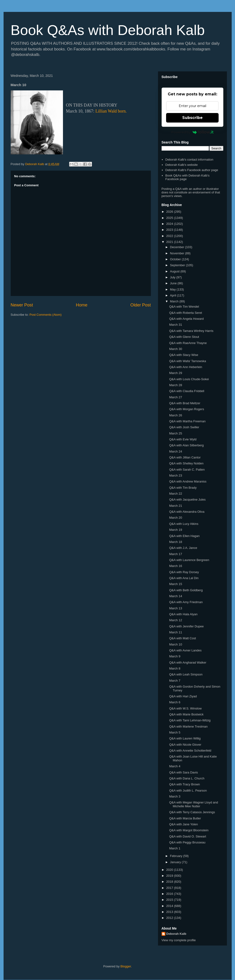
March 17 (176, 554)
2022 (170, 236)
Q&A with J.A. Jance (183, 548)
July (173, 277)
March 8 (175, 668)
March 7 (175, 681)
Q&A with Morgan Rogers (187, 409)
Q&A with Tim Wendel (184, 307)
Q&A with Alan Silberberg (186, 445)
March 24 (176, 451)
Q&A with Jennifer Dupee (186, 626)
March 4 (175, 766)
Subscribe (192, 118)
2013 (170, 912)
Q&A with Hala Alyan (183, 614)
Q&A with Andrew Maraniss (188, 481)
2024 (170, 224)
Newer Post (22, 305)
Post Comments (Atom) (46, 315)
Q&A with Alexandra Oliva (187, 512)
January (176, 862)
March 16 (176, 566)
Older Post (141, 305)
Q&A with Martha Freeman (187, 421)
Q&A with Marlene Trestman (188, 726)
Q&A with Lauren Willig (185, 738)
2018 (170, 882)
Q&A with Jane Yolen (184, 824)
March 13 (176, 608)
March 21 (176, 506)
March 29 (176, 373)
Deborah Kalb (176, 934)
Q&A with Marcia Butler (185, 818)
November (177, 253)
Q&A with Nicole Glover (185, 745)
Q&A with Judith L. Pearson (188, 790)
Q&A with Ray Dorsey (184, 572)
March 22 (176, 494)
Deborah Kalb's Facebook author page (192, 170)
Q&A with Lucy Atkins (184, 524)
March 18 (176, 542)
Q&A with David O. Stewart (188, 836)
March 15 (176, 584)
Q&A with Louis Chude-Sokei (189, 379)
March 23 (176, 475)
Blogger (126, 966)
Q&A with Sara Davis (184, 772)
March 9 (175, 656)
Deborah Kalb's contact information (189, 160)
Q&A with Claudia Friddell (187, 391)
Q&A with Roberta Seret (186, 313)
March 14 (176, 596)
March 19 (176, 530)
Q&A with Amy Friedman (186, 602)
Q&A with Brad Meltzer (185, 403)
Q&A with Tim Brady (183, 488)
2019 (170, 876)
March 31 (176, 325)
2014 (170, 906)
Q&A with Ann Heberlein (186, 367)
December (177, 247)
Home (82, 305)
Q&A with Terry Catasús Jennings (192, 812)
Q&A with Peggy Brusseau (187, 842)
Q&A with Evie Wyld (183, 439)
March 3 (175, 796)
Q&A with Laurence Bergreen (189, 560)
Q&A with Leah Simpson (186, 674)
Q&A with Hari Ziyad (183, 696)
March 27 (176, 397)
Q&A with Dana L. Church (187, 778)
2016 (170, 894)
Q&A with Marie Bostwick (186, 714)
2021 (170, 242)
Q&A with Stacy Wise (184, 355)
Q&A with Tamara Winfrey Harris (191, 331)
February (177, 856)
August (175, 271)
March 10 (176, 644)
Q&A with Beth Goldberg (186, 590)
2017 (170, 888)
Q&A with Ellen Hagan (184, 536)
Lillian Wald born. (111, 111)
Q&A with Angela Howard (186, 319)
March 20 (176, 518)
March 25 (176, 433)
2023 (170, 230)
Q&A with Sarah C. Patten (187, 470)
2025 (170, 218)
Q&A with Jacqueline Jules (187, 500)
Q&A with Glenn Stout (184, 337)
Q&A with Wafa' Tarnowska (188, 361)
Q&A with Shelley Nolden (186, 463)
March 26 (176, 415)
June (174, 283)
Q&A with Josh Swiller (184, 427)
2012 (170, 918)
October (176, 259)
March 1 (175, 848)
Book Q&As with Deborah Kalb (108, 30)
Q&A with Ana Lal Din (184, 578)
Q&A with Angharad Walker (188, 662)
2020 (170, 870)
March (175, 301)
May (173, 289)
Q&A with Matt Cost (183, 638)
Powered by (192, 132)
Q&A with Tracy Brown (185, 784)
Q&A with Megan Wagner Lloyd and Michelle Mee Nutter (194, 804)
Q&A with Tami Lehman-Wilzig (190, 720)
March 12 (176, 620)
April (173, 295)
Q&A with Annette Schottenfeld (190, 751)
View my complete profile (179, 940)
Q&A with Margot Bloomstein (189, 830)
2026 (170, 212)
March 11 (176, 632)
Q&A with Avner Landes (185, 650)
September (178, 265)
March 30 (176, 349)
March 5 (175, 732)
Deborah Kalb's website (182, 165)
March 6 (175, 702)
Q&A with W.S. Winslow (185, 708)
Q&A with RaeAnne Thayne (188, 343)
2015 (170, 900)
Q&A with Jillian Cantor (185, 457)
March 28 (176, 385)
